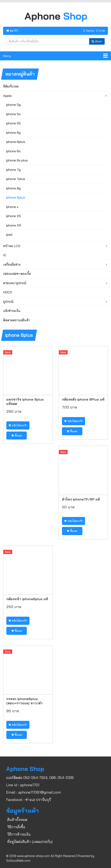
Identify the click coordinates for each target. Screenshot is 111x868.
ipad (9, 234)
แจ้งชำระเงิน (12, 311)
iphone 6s (13, 151)
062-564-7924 (35, 778)
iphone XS (13, 216)
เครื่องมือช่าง (12, 264)
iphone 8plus (16, 197)
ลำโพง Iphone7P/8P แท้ (81, 499)
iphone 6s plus (17, 160)
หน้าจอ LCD (12, 246)
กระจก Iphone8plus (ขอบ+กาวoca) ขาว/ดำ (24, 701)
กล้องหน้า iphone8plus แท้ (27, 599)
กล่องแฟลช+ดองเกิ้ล (17, 274)
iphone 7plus (16, 179)
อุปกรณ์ (8, 301)
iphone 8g (13, 188)
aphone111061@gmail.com (40, 792)
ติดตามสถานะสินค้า (16, 320)
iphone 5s (13, 114)
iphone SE (13, 123)
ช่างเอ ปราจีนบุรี (38, 800)
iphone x (12, 207)
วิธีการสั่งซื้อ (16, 827)
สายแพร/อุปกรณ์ (15, 283)
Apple (7, 96)
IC (5, 255)
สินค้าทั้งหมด (17, 820)
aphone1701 (30, 785)
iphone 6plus (16, 142)
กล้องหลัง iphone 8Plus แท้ (83, 399)
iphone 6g (13, 133)
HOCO (8, 292)
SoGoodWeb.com (18, 861)
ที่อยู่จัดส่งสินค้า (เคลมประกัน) (30, 842)
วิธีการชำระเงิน (19, 834)
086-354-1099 (61, 778)
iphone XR (14, 225)
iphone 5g (13, 105)
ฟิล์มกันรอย (11, 86)
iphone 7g (13, 170)
